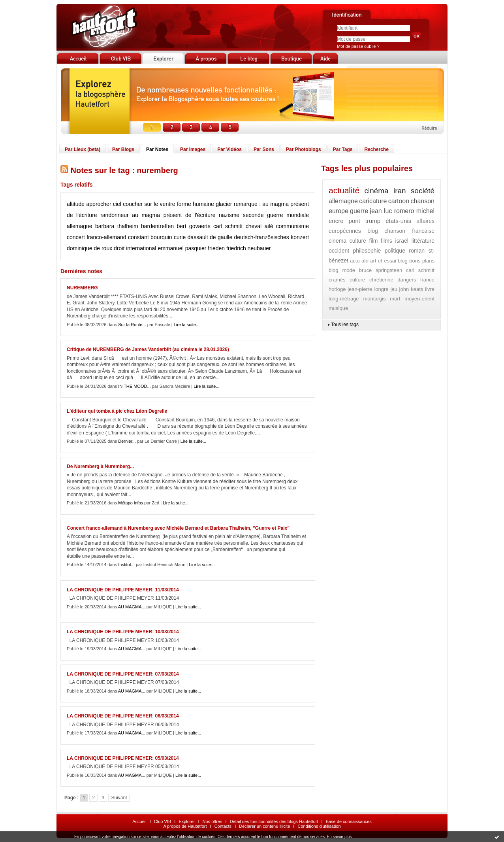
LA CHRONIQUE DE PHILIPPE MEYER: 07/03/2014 (123, 674)
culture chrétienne (371, 280)
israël (402, 241)
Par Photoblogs (304, 149)
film (374, 241)
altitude (76, 204)
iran (400, 191)
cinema (338, 241)
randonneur (115, 215)
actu (355, 261)
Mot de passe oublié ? (358, 46)
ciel (117, 204)
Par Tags (343, 149)
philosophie (367, 251)
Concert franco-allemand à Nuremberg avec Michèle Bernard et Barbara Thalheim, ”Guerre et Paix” (178, 528)
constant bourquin (150, 237)
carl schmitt (228, 226)
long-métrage (344, 299)
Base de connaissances (349, 821)
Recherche (376, 149)
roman (417, 251)
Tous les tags (345, 325)
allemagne (80, 226)
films (386, 241)
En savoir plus (339, 837)
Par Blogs (123, 149)
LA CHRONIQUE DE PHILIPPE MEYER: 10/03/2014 (123, 632)
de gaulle (221, 237)
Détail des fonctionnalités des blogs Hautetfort (274, 821)
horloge (337, 289)
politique (395, 251)
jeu (394, 289)
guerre (359, 211)
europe (339, 211)
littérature (423, 241)
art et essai (383, 261)
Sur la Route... (132, 325)
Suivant (119, 798)
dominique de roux (89, 248)
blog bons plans (416, 261)
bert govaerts (193, 226)
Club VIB (163, 821)
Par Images (193, 149)
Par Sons (264, 149)
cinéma (376, 191)
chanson (422, 201)
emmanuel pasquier (182, 248)
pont (354, 221)
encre (336, 221)
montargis (374, 299)
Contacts (223, 826)
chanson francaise (409, 231)
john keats (411, 289)
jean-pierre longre (368, 289)
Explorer (187, 821)
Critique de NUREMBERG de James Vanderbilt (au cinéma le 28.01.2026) (148, 349)
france (427, 280)
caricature (373, 201)
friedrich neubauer (249, 248)
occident (339, 251)
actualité (344, 190)
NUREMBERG (82, 288)
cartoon (399, 201)
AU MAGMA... (132, 607)
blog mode (342, 270)
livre (430, 289)
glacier (224, 204)
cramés (337, 280)
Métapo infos (131, 503)
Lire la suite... (187, 325)
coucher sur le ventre (149, 204)
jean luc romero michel (402, 211)
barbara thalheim (117, 226)
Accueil (139, 821)
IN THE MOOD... (134, 386)
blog (372, 231)
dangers (407, 280)
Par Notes (157, 149)
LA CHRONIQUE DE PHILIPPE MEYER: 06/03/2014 (123, 716)
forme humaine (196, 204)
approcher (99, 204)
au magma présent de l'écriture (174, 215)
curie (180, 237)
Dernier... (127, 441)
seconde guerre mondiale (276, 215)
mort (395, 299)
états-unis (398, 221)
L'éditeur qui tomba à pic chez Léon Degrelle (117, 411)
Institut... (126, 564)
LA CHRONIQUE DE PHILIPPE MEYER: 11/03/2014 (123, 590)
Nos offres (213, 821)
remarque (246, 204)
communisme (292, 226)
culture (358, 241)
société (423, 191)
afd (365, 261)
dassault (198, 237)
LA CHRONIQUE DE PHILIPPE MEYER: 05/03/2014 (123, 758)
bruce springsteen (381, 270)
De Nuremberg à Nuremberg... (100, 466)
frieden (216, 248)
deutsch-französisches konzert (272, 237)
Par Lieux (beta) (83, 149)
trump (373, 221)
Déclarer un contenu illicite (264, 826)
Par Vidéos (229, 149)
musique (338, 308)
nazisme (229, 215)
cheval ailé (260, 226)
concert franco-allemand (97, 237)
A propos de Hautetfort (185, 826)
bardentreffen (157, 226)
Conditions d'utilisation (319, 826)
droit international (135, 248)
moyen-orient (419, 299)
